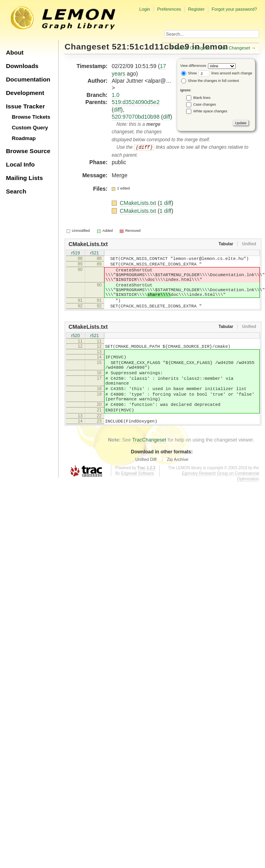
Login (144, 9)
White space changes (210, 111)
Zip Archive (177, 489)
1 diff (166, 203)
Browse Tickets (31, 117)
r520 (75, 349)
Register (196, 9)
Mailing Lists (24, 178)
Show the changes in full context (210, 81)
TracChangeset (149, 470)
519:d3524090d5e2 (136, 102)
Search (16, 191)
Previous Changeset (192, 48)
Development (25, 93)
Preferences (169, 9)
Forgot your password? (234, 9)
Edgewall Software (137, 503)
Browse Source (28, 151)
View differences (193, 66)
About (15, 52)
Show (189, 73)
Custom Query (30, 128)
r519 (75, 253)
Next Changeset (234, 48)
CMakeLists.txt (139, 203)
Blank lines (202, 98)
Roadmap (24, 138)
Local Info (20, 164)
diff (117, 110)
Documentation (28, 79)
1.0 (115, 95)
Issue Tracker (25, 106)
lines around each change (225, 73)
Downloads (22, 66)
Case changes (205, 104)
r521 (94, 253)
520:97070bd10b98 (136, 117)
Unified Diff (146, 489)
